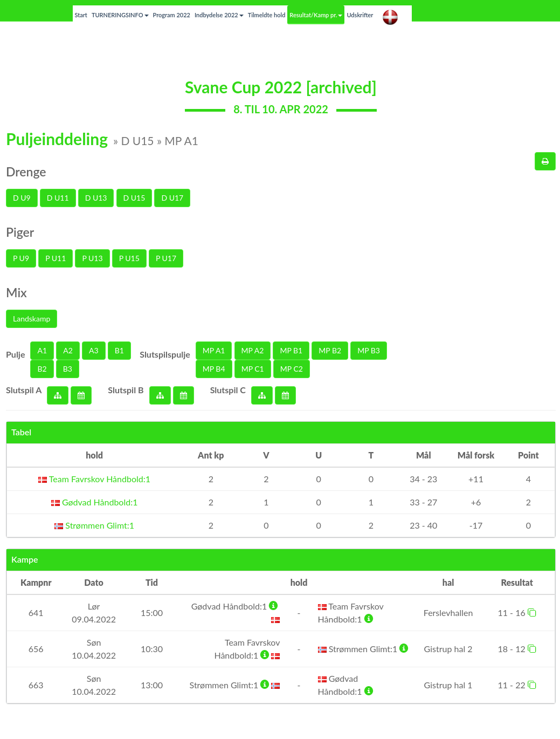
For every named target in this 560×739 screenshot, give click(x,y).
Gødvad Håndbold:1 (95, 502)
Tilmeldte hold (267, 15)
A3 (94, 350)
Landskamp (32, 319)
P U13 (92, 258)
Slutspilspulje (165, 354)
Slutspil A (24, 390)
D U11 (58, 198)
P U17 (166, 258)
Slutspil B (126, 390)
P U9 (21, 258)
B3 (68, 369)
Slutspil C (228, 390)
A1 (42, 350)
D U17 (172, 198)
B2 (42, 369)
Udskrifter (360, 15)
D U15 (134, 198)
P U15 (129, 258)
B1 (119, 350)
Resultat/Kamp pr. (316, 15)
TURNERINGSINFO (120, 15)
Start (81, 15)
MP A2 (253, 350)
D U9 (22, 198)
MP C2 (292, 369)
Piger (20, 232)
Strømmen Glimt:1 (94, 525)
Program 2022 (172, 15)
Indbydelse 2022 (219, 15)
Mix (16, 292)
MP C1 (253, 369)
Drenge (26, 172)
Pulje (15, 354)
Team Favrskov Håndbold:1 (94, 479)
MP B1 (291, 350)
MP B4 (214, 369)
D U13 (96, 198)
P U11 (56, 258)
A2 (68, 350)
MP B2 (330, 350)
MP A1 (214, 350)
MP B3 (369, 350)
